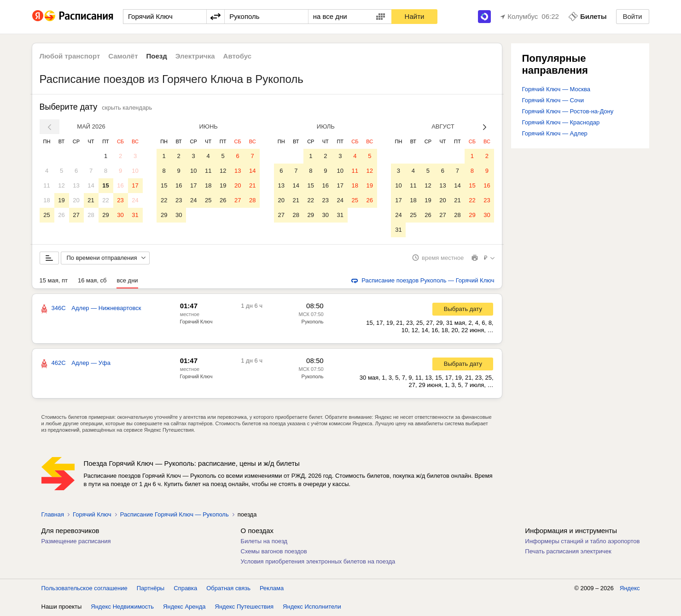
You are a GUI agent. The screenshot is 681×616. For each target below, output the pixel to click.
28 (91, 215)
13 (76, 185)
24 (135, 200)
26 (61, 215)
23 (120, 200)
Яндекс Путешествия (244, 607)
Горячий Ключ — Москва (556, 89)
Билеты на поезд (264, 541)
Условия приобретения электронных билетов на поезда (318, 561)
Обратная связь (228, 588)
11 (47, 185)
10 (135, 171)
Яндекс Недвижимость (122, 607)
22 (105, 200)
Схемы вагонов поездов (274, 551)
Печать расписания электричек (568, 551)
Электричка (195, 56)
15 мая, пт (54, 280)
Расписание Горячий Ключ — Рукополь (175, 514)
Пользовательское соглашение (84, 588)
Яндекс (630, 588)
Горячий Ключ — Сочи (553, 100)
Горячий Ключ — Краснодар (561, 122)
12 (61, 185)
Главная (53, 514)
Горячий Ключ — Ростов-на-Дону (568, 111)
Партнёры (151, 588)
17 (135, 185)
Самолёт (123, 56)
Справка (185, 588)
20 (76, 200)
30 (120, 215)
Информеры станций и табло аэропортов (582, 541)
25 (47, 215)
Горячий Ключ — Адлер (555, 133)
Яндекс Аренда (184, 607)
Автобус (238, 56)
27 (76, 215)
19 (61, 200)
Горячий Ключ (196, 322)
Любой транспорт (70, 56)
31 (135, 215)
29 (105, 215)
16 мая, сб (92, 280)
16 (120, 185)
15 (105, 185)
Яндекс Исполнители (312, 607)
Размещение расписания (76, 541)
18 (47, 200)
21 (91, 200)
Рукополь (313, 322)
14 (91, 185)
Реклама (272, 588)
